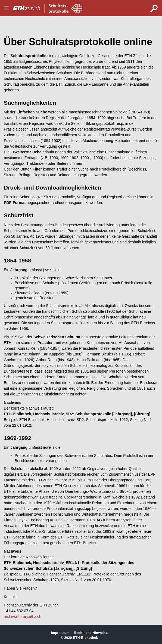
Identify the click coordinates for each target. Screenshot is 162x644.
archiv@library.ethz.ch (23, 617)
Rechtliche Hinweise (91, 633)
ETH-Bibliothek (85, 638)
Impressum (60, 633)
